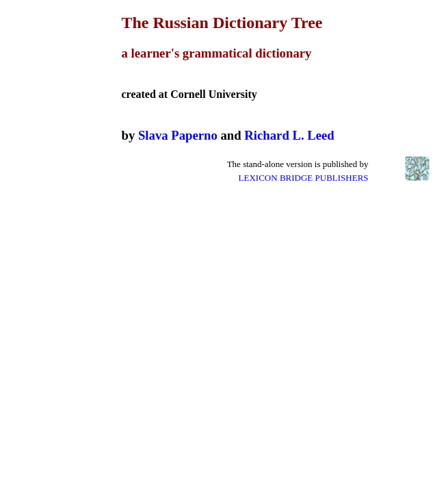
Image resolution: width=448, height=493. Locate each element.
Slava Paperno (178, 135)
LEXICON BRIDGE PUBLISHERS (304, 178)
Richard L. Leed (289, 135)
